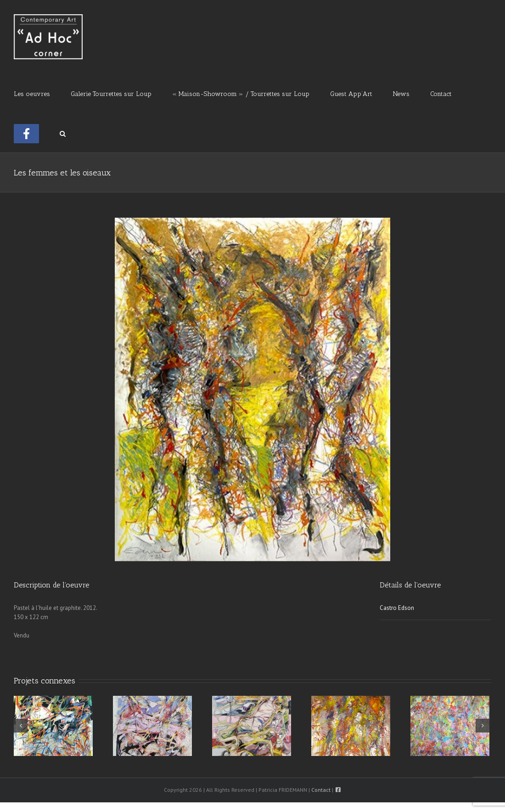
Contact (321, 790)
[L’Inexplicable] (351, 725)
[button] (63, 133)
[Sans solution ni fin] (450, 725)
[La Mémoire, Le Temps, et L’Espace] (53, 725)
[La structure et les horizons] (152, 725)
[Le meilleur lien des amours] (252, 725)
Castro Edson (397, 608)
